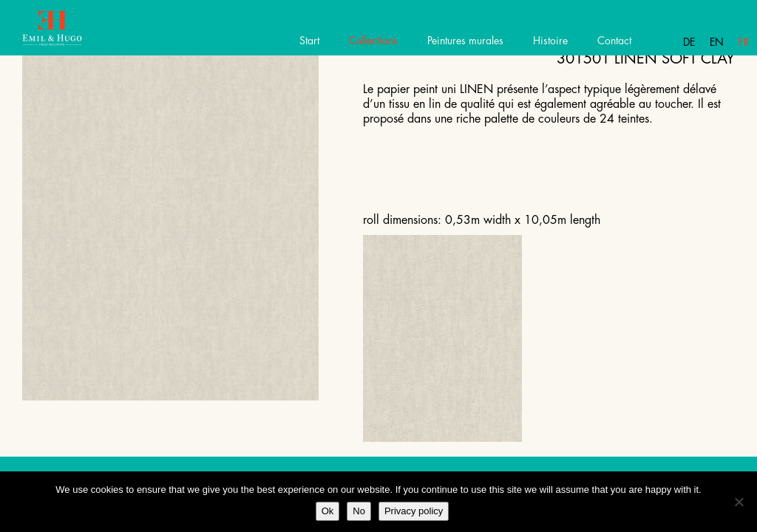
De (689, 42)
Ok (328, 511)
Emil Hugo (65, 33)
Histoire (550, 41)
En (717, 42)
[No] (739, 502)
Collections (373, 41)
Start (309, 41)
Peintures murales (465, 41)
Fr (744, 42)
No (359, 511)
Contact (614, 41)
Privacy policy (414, 511)
